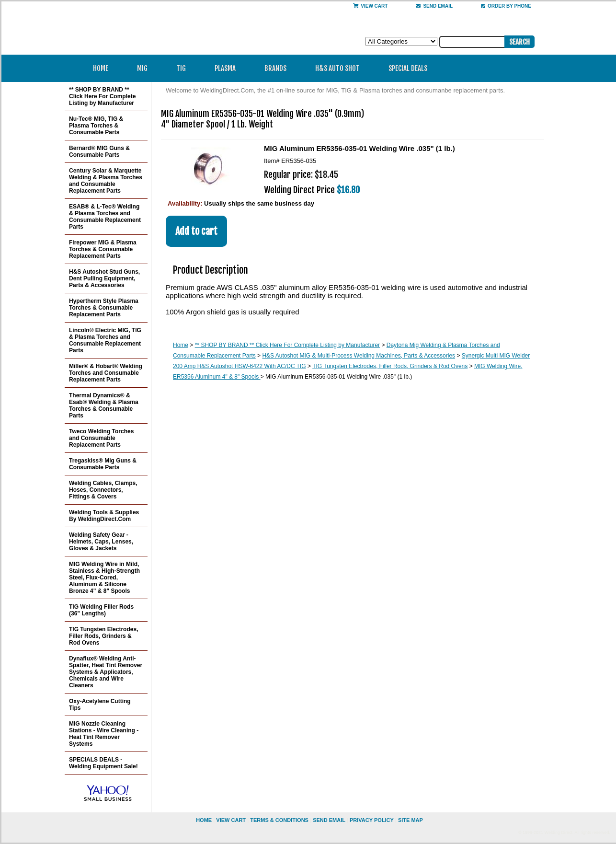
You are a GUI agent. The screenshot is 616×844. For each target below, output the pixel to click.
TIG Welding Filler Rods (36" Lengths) (101, 610)
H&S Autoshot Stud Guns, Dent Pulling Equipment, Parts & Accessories (104, 278)
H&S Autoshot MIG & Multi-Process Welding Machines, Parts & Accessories (359, 356)
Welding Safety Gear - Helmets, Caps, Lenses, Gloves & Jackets (101, 542)
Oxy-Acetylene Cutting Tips (100, 705)
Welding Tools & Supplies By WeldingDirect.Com (104, 516)
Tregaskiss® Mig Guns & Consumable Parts (103, 464)
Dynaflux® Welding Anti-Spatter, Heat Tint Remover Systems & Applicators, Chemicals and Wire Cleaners (106, 672)
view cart (231, 820)
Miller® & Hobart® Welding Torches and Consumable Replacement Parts (106, 373)
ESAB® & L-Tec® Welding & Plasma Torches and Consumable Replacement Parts (105, 217)
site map (411, 820)
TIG (184, 68)
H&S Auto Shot (337, 68)
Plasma (228, 68)
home (204, 820)
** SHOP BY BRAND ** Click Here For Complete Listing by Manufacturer (287, 345)
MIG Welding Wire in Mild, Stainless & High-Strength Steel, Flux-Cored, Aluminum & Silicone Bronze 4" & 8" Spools (104, 578)
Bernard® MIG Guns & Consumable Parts (99, 151)
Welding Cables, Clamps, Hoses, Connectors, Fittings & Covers (103, 490)
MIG (145, 68)
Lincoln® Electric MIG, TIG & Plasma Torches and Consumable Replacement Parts (105, 340)
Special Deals (408, 68)
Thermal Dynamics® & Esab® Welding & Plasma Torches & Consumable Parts (104, 405)
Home (101, 68)
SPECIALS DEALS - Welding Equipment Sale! (103, 763)
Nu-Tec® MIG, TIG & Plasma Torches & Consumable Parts (96, 126)
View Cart (370, 6)
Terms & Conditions (279, 820)
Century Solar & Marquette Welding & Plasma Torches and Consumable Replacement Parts (106, 181)
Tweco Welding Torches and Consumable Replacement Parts (101, 438)
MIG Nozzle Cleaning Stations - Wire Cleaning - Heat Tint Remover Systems (104, 734)
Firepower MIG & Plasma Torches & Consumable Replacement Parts (103, 249)
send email (434, 6)
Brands (279, 68)
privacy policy (372, 820)
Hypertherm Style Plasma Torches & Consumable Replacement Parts (104, 308)
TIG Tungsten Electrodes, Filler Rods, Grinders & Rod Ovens (390, 366)
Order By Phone (506, 6)
